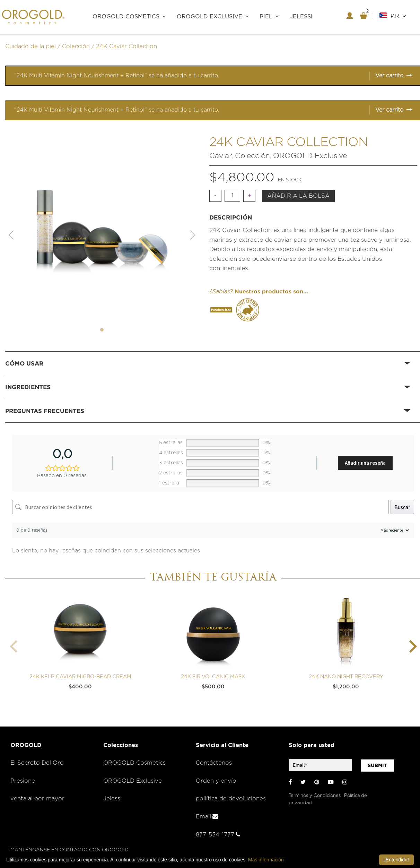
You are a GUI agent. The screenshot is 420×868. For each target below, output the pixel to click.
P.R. (398, 16)
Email (207, 817)
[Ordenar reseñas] (394, 530)
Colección (76, 46)
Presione (23, 781)
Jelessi (112, 799)
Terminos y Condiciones (315, 796)
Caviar (221, 156)
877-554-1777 (218, 835)
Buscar (402, 507)
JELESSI (301, 17)
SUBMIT (377, 765)
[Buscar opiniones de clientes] (200, 507)
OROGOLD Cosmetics (134, 763)
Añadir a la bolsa (298, 196)
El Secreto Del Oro (37, 763)
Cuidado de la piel (30, 46)
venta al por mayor (37, 799)
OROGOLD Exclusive (209, 17)
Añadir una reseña (365, 463)
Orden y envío (216, 781)
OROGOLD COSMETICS (126, 17)
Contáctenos (214, 763)
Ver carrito (389, 76)
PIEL (266, 17)
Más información (266, 860)
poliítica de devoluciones (231, 799)
